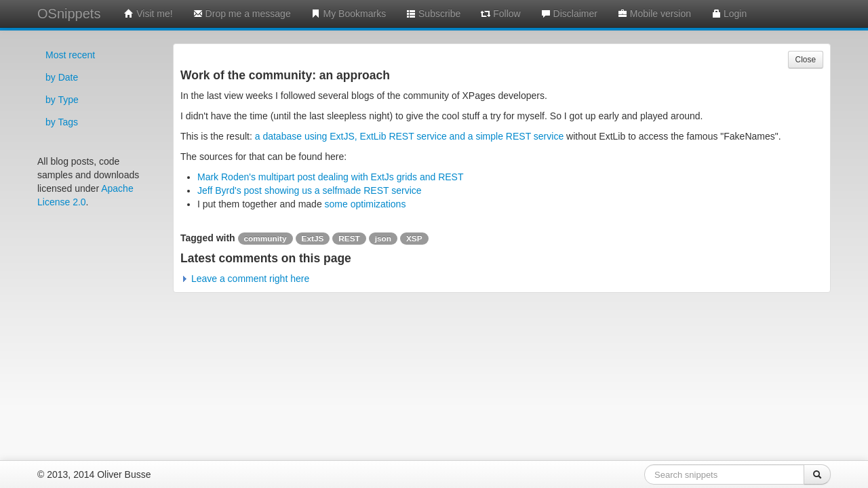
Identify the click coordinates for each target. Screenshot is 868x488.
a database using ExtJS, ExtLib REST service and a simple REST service (409, 136)
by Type (62, 100)
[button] (245, 279)
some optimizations (366, 204)
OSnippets (69, 14)
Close (806, 60)
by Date (62, 77)
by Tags (62, 122)
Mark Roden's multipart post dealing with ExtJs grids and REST (331, 177)
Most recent (70, 55)
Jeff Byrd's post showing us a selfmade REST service (310, 190)
